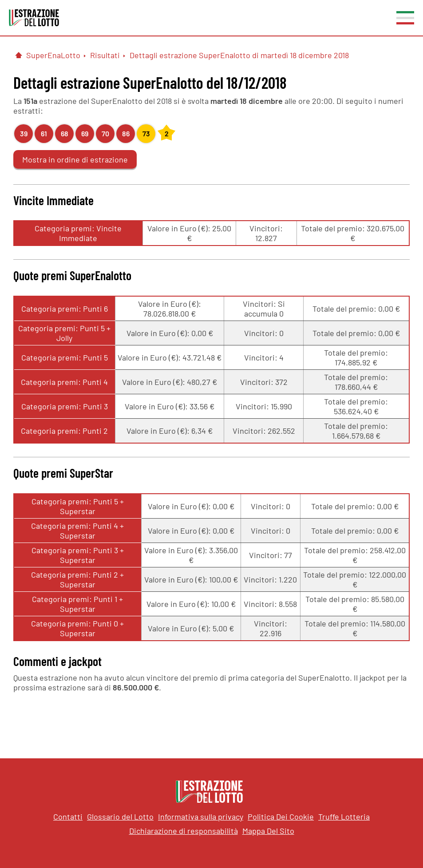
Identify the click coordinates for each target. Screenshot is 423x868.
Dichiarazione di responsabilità (184, 831)
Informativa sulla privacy (201, 816)
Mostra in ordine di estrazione (75, 159)
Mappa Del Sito (268, 831)
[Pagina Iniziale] (19, 55)
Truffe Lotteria (344, 816)
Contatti (68, 816)
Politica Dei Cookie (281, 816)
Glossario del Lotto (120, 816)
